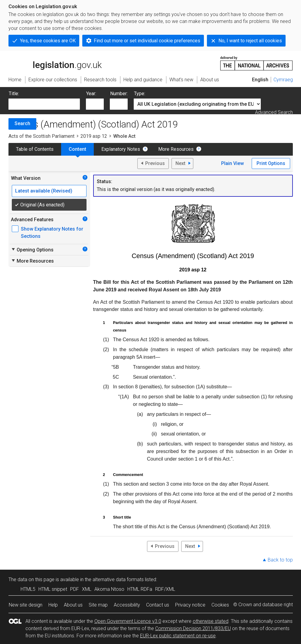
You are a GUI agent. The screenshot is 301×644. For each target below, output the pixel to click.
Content (77, 149)
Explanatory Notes (121, 149)
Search (22, 123)
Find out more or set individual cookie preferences (147, 41)
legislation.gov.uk (55, 63)
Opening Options (32, 250)
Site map (98, 605)
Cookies (220, 605)
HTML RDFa (140, 589)
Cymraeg (283, 80)
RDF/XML (165, 589)
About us (73, 605)
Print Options (271, 163)
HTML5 (28, 589)
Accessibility (127, 605)
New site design (26, 605)
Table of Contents (35, 149)
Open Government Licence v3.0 (128, 621)
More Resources (176, 149)
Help (53, 605)
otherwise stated (211, 621)
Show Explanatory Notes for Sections (52, 233)
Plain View (232, 163)
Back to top (280, 560)
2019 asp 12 (94, 136)
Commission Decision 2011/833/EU (193, 628)
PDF (75, 589)
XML (87, 589)
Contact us (158, 605)
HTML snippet (53, 589)
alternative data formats (118, 579)
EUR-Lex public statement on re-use (178, 636)
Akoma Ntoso (109, 589)
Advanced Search (274, 112)
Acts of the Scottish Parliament (41, 136)
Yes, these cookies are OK (48, 41)
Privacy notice (190, 605)
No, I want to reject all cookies (250, 41)
